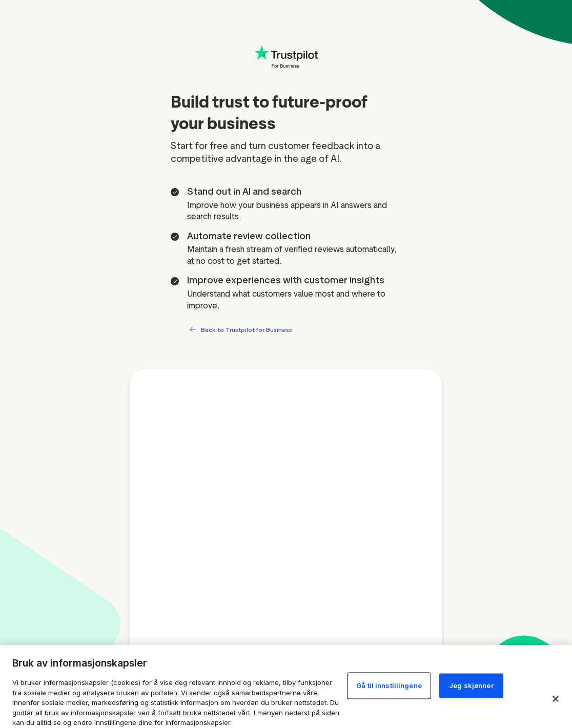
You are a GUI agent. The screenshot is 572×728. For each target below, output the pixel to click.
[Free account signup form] (286, 546)
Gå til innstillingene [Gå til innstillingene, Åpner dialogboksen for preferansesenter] (389, 685)
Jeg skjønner (471, 685)
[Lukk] (556, 699)
